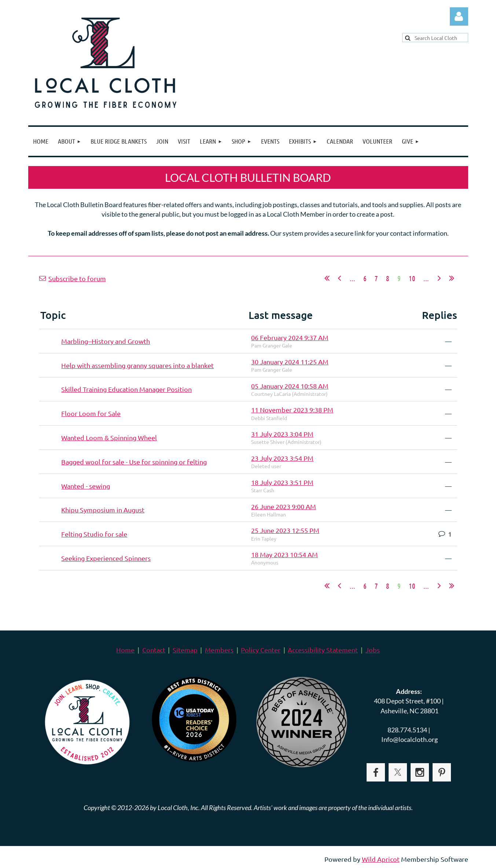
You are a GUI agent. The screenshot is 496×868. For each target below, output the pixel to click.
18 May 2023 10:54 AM (284, 554)
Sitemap (185, 650)
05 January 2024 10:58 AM (290, 386)
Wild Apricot (381, 859)
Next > (439, 278)
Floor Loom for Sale (91, 413)
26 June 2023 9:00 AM (284, 506)
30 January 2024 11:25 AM (290, 362)
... (352, 278)
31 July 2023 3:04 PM (282, 434)
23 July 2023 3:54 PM (282, 458)
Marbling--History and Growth (106, 341)
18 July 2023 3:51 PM (282, 482)
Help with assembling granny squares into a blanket (137, 365)
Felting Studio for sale (94, 534)
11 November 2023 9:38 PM (292, 410)
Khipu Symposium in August (103, 510)
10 (412, 278)
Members (219, 650)
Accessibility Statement (323, 650)
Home (125, 650)
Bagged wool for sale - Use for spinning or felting (134, 462)
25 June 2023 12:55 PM (285, 530)
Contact (154, 650)
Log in (459, 16)
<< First (327, 278)
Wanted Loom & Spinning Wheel (109, 437)
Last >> (452, 278)
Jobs (373, 650)
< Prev (339, 278)
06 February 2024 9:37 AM (290, 337)
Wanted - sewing (86, 486)
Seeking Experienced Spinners (106, 558)
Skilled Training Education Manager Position (126, 389)
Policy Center (261, 650)
